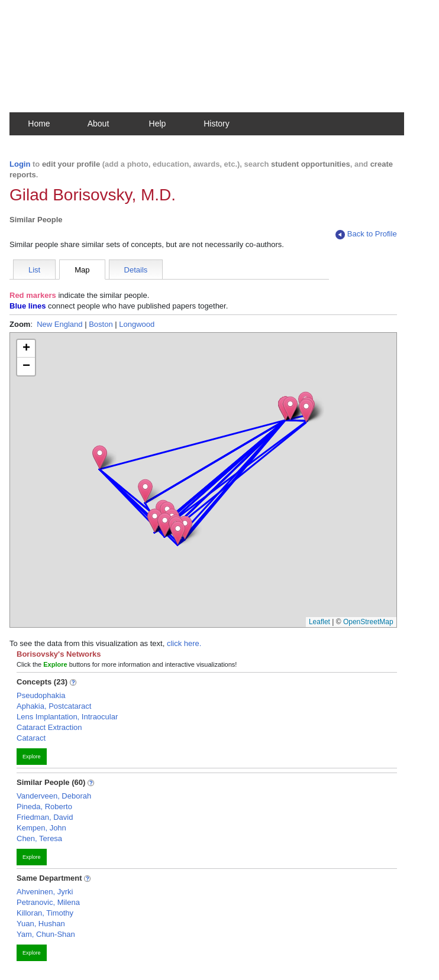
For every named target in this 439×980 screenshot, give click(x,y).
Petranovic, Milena (48, 902)
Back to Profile (366, 234)
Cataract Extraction (49, 727)
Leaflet (319, 622)
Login (20, 164)
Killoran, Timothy (45, 913)
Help (158, 124)
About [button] (99, 124)
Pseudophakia (41, 695)
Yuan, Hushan (41, 924)
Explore (32, 757)
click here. (184, 643)
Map (82, 270)
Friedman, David (45, 817)
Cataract (31, 738)
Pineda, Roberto (44, 807)
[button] (145, 491)
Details (136, 270)
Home (39, 124)
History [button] (217, 124)
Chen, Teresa (39, 838)
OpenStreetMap (368, 622)
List (34, 270)
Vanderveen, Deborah (54, 796)
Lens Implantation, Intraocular (67, 717)
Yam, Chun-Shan (46, 934)
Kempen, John (41, 828)
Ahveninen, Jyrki (45, 892)
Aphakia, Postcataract (54, 706)
